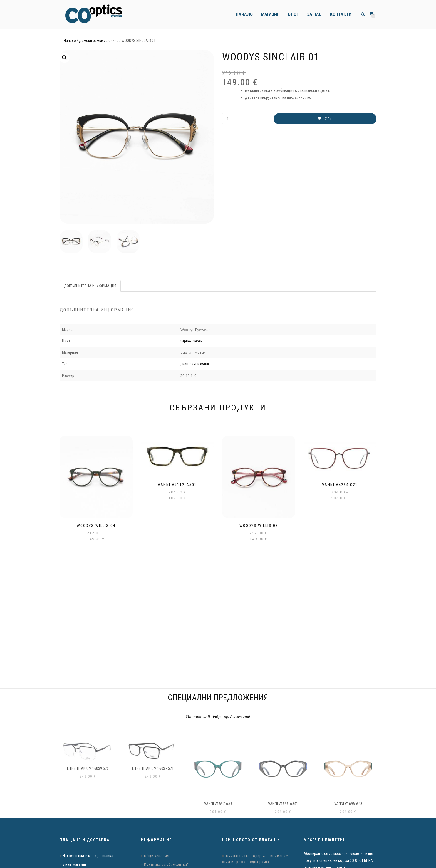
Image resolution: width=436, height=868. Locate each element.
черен (198, 341)
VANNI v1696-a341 (283, 804)
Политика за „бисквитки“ (166, 865)
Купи (328, 119)
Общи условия (157, 856)
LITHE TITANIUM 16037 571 (153, 768)
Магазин (270, 14)
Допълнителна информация (90, 286)
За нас (314, 14)
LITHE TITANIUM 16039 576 (88, 768)
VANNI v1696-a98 (348, 804)
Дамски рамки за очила (99, 41)
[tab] (90, 286)
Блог (293, 14)
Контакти (341, 14)
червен (186, 341)
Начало (244, 14)
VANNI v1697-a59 (218, 804)
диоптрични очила (195, 364)
